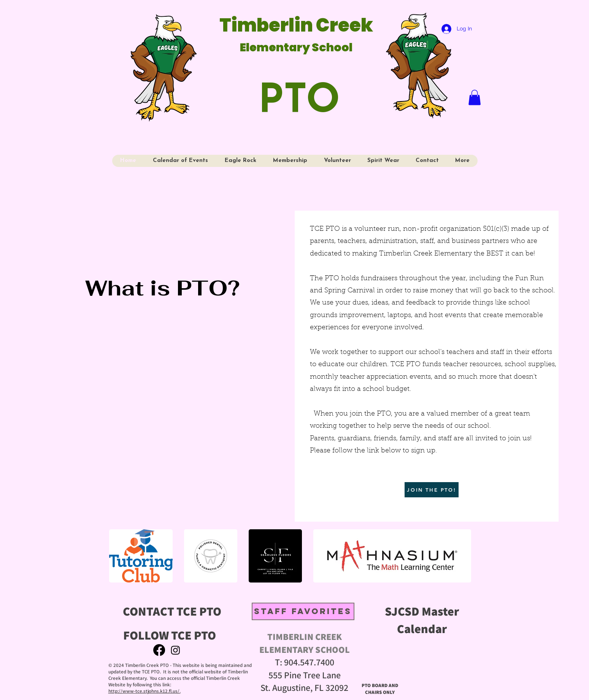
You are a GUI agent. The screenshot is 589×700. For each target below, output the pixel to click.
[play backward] (119, 556)
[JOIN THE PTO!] (432, 490)
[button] (475, 98)
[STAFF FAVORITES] (303, 611)
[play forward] (470, 556)
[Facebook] (159, 650)
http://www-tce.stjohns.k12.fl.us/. (144, 691)
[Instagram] (175, 650)
